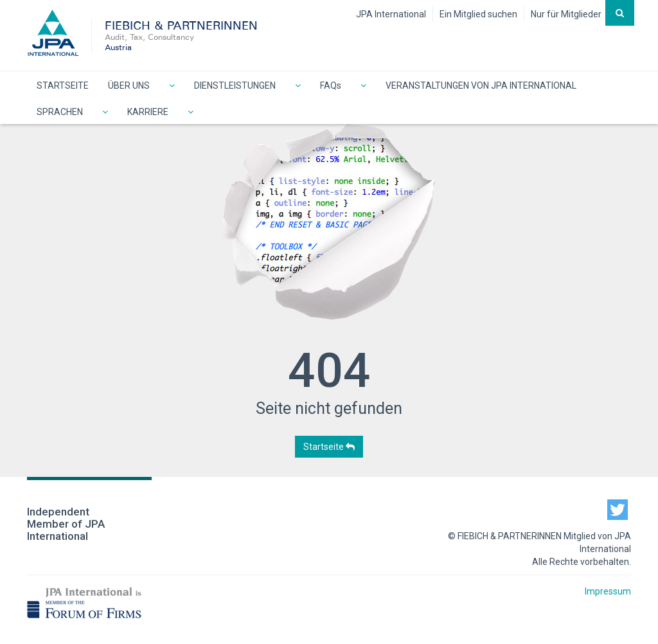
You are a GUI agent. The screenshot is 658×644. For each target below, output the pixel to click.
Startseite (329, 447)
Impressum (608, 591)
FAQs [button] (331, 85)
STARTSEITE (63, 85)
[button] (172, 85)
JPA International (391, 14)
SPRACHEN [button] (60, 112)
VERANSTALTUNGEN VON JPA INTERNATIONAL (481, 85)
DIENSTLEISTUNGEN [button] (235, 85)
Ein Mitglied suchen (478, 14)
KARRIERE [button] (148, 112)
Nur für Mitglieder (566, 14)
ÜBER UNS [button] (129, 85)
